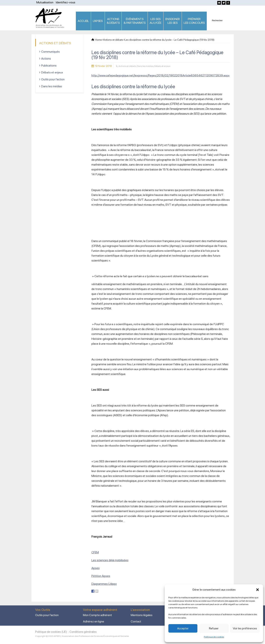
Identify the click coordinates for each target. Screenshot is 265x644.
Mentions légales (142, 615)
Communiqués (50, 52)
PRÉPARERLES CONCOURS (194, 21)
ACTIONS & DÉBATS (113, 21)
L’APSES (98, 21)
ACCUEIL (83, 21)
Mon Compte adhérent (97, 615)
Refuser (214, 628)
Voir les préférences (245, 628)
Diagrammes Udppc (104, 584)
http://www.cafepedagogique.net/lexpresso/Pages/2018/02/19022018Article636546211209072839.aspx (160, 75)
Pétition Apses (101, 576)
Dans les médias (145, 66)
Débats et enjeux (162, 66)
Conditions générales (83, 632)
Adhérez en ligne (94, 621)
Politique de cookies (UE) (51, 632)
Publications (49, 65)
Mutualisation (45, 2)
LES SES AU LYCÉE (156, 21)
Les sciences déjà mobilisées (110, 560)
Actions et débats (127, 66)
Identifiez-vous (66, 2)
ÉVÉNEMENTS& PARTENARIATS (135, 21)
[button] (258, 590)
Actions (46, 59)
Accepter (183, 628)
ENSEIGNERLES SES (173, 21)
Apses (96, 568)
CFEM (95, 552)
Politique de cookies (214, 637)
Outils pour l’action (53, 79)
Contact (136, 621)
